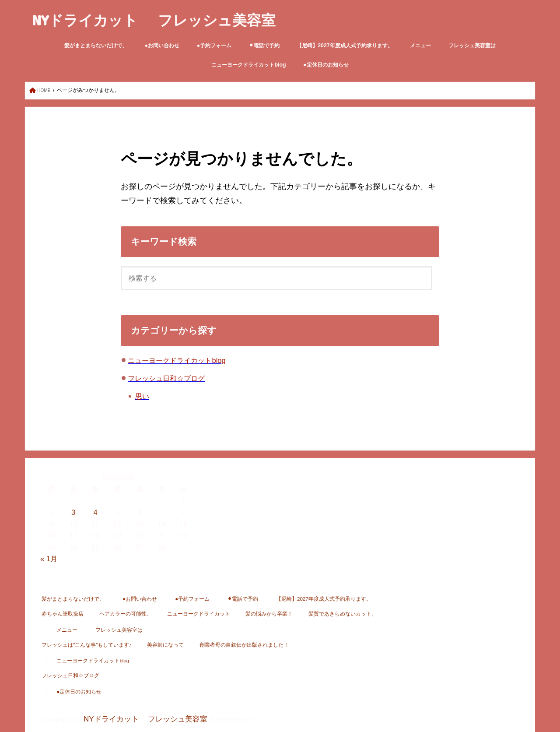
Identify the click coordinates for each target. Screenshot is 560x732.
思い (142, 397)
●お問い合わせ (162, 46)
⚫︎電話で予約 (264, 46)
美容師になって (152, 645)
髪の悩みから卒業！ (243, 614)
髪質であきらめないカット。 (309, 614)
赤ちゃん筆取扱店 (59, 614)
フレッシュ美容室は (472, 46)
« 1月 (49, 559)
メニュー (420, 46)
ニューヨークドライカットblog (248, 65)
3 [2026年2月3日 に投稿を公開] (73, 513)
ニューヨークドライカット (181, 614)
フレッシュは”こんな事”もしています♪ (81, 645)
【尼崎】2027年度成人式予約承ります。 (345, 46)
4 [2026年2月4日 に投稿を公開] (95, 513)
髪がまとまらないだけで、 (96, 46)
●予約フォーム (214, 46)
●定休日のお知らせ (326, 65)
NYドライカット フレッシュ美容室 (154, 20)
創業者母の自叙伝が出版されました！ (222, 645)
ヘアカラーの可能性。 (115, 614)
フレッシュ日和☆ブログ (166, 379)
